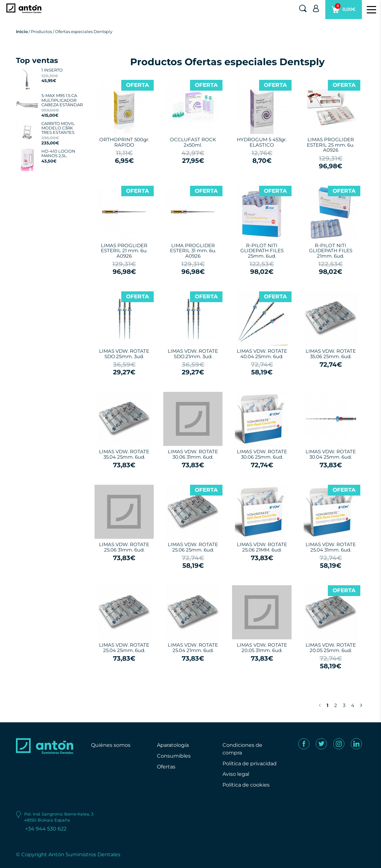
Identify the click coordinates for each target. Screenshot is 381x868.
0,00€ (344, 11)
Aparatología (173, 745)
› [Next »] (361, 705)
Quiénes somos (111, 745)
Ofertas (166, 767)
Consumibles (174, 756)
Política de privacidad (250, 764)
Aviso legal (236, 774)
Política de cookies (246, 785)
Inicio (22, 31)
